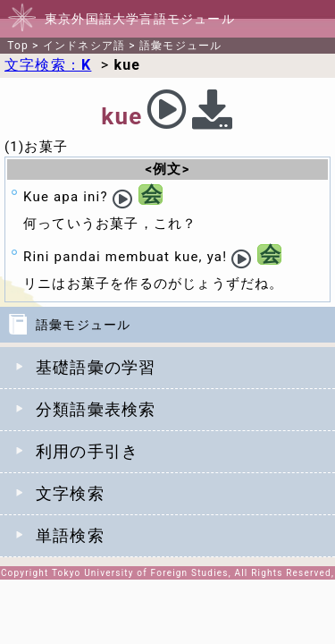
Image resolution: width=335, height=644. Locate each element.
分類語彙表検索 (96, 409)
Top (18, 46)
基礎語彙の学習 (96, 367)
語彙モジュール (180, 46)
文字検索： (48, 65)
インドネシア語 (84, 46)
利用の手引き (87, 451)
